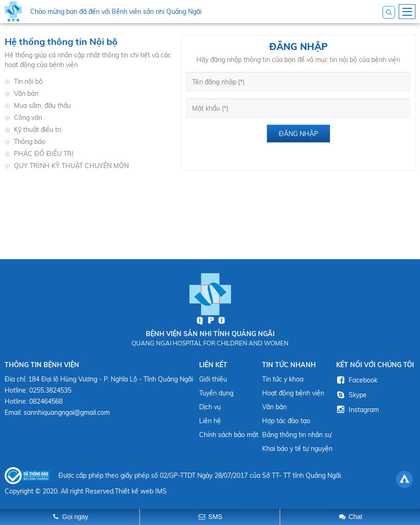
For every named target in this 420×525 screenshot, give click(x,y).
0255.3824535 (50, 390)
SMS (215, 517)
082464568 (46, 401)
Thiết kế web (134, 491)
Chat (356, 517)
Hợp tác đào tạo (286, 421)
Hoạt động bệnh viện (293, 393)
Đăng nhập (298, 134)
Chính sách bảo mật (229, 435)
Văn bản (274, 407)
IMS (161, 491)
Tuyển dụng (216, 393)
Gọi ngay (75, 517)
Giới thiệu (213, 379)
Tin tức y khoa (283, 379)
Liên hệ (210, 421)
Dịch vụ (210, 407)
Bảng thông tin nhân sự (297, 435)
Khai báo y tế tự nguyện (297, 449)
